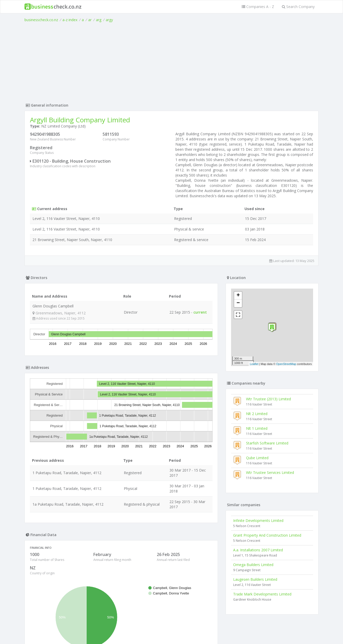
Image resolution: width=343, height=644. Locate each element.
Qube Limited (257, 458)
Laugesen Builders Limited (255, 579)
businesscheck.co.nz (41, 20)
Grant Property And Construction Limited (267, 535)
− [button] (238, 303)
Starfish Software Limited (267, 443)
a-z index (70, 20)
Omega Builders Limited (253, 565)
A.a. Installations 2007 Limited (258, 550)
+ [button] (238, 296)
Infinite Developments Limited (258, 520)
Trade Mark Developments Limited (262, 594)
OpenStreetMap (286, 364)
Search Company (298, 7)
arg (99, 20)
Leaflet (254, 364)
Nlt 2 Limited (257, 414)
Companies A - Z (258, 7)
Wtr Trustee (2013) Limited (268, 399)
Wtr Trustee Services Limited (270, 472)
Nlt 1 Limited (257, 428)
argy (109, 20)
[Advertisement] (172, 61)
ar (90, 20)
